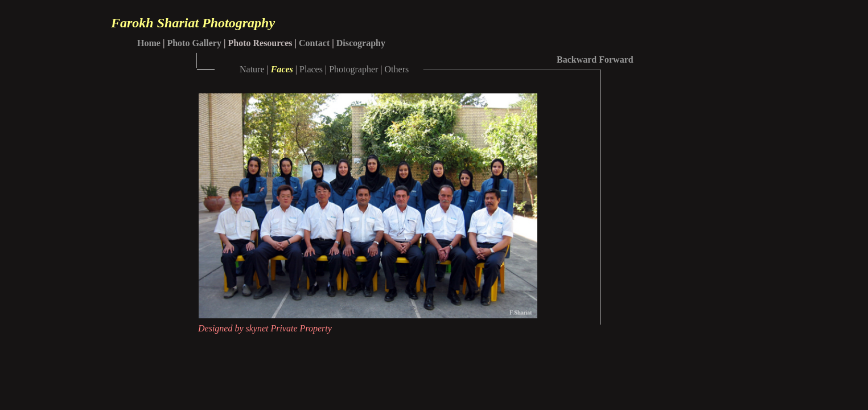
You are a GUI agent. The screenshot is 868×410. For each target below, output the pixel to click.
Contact (314, 43)
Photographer (353, 69)
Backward (577, 60)
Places (311, 69)
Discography (361, 43)
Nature (252, 69)
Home (149, 43)
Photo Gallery (194, 43)
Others (397, 69)
